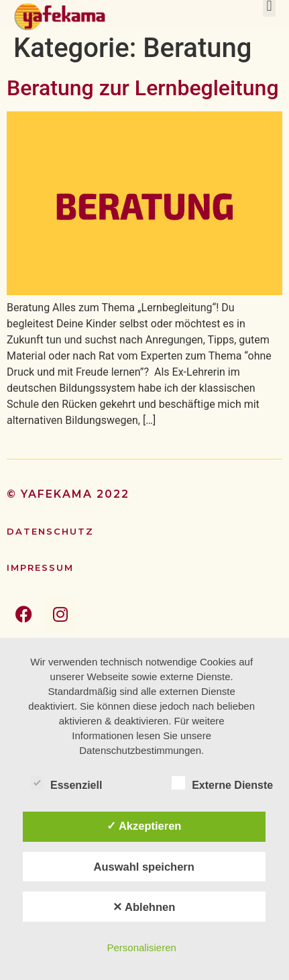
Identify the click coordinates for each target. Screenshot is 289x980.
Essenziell (66, 783)
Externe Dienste (222, 783)
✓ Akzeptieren (144, 826)
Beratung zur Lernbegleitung (143, 88)
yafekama (57, 494)
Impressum (40, 567)
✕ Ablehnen (144, 907)
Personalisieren (141, 947)
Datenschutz (50, 531)
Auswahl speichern (143, 867)
